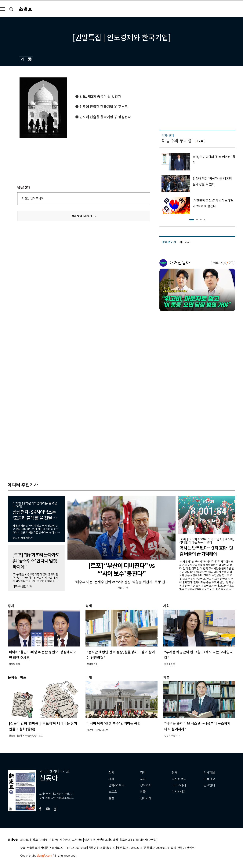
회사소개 (26, 840)
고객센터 (77, 840)
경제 (143, 773)
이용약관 (90, 840)
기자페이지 (179, 792)
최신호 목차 (179, 779)
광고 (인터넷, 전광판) (45, 840)
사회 (111, 779)
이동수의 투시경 (177, 141)
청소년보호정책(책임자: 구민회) (138, 840)
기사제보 (209, 773)
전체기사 (146, 798)
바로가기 (218, 263)
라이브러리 (179, 785)
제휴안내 (65, 840)
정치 (111, 773)
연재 (175, 773)
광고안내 (209, 785)
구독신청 (209, 779)
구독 (201, 141)
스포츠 (113, 792)
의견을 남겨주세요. (33, 198)
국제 (143, 779)
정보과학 (146, 785)
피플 (143, 792)
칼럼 (111, 798)
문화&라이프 (117, 785)
